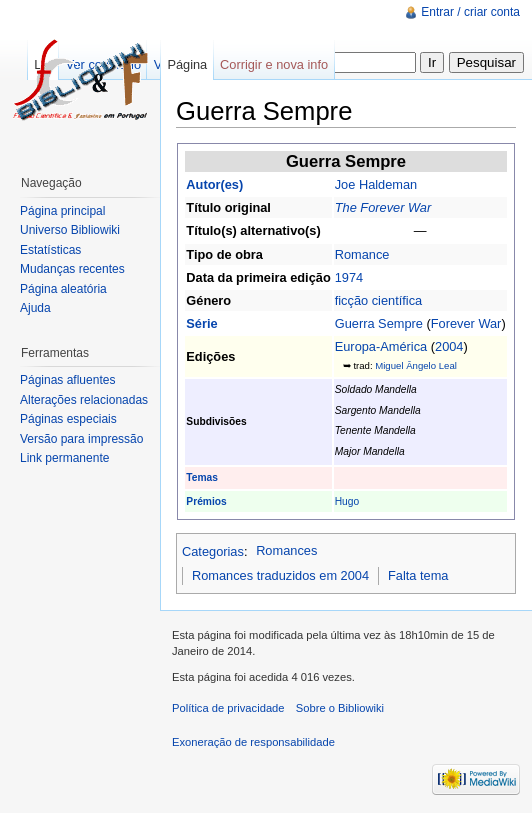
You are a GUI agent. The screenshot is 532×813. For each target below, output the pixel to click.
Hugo (347, 501)
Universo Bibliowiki (70, 230)
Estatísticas (50, 250)
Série (201, 323)
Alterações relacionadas (84, 400)
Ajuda (35, 308)
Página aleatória (63, 289)
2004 (449, 346)
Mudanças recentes (72, 269)
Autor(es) (214, 184)
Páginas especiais (68, 419)
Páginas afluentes (67, 380)
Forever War (466, 323)
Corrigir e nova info (274, 64)
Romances (286, 550)
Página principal (62, 211)
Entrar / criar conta (470, 12)
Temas (202, 477)
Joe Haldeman (376, 184)
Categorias (213, 550)
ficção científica (379, 300)
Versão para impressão (81, 439)
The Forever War (383, 207)
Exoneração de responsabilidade (253, 742)
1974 (349, 277)
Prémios (206, 501)
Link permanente (64, 458)
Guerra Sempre (379, 323)
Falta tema (418, 575)
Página (187, 64)
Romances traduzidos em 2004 (280, 575)
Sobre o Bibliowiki (340, 708)
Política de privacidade (228, 708)
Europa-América (381, 346)
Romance (362, 254)
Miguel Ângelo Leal (416, 365)
